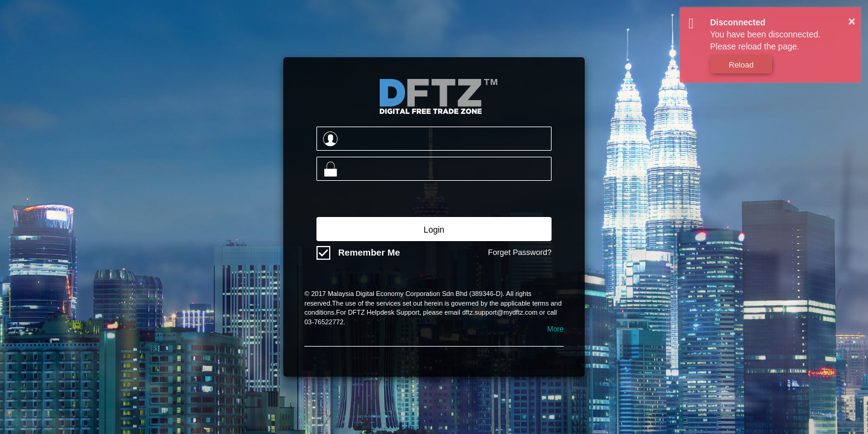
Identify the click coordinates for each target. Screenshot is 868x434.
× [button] (852, 21)
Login (434, 230)
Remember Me (369, 252)
